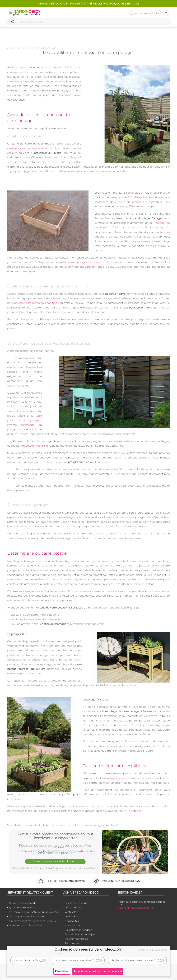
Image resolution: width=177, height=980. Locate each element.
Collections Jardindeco (78, 930)
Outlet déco (72, 916)
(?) (36, 960)
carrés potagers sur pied (84, 262)
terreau (165, 232)
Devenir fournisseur (76, 939)
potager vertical (36, 446)
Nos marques (73, 925)
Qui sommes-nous (76, 903)
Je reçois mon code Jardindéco (55, 861)
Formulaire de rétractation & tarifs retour (34, 912)
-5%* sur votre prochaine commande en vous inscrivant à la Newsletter (55, 836)
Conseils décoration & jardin (81, 934)
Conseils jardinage (46, 48)
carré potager (45, 81)
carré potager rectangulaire (26, 148)
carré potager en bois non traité (39, 303)
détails (62, 953)
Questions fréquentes (22, 907)
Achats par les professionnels (27, 916)
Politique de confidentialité (26, 925)
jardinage (55, 67)
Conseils (12, 48)
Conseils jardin (26, 48)
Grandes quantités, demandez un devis (32, 921)
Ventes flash (72, 912)
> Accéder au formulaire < (135, 908)
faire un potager (131, 811)
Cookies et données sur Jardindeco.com (88, 949)
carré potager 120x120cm (126, 197)
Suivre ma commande (23, 903)
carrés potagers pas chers (100, 825)
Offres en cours (74, 907)
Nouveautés (72, 921)
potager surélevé (118, 778)
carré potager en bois (92, 561)
